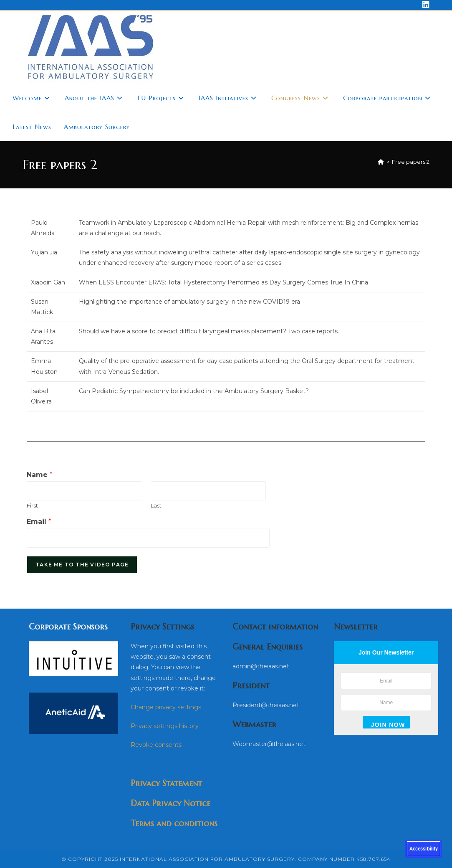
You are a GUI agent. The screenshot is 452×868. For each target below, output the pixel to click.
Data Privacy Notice (170, 803)
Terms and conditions (174, 824)
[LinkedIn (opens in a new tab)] (425, 5)
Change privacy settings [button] (166, 707)
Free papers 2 (411, 162)
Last (156, 505)
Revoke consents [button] (156, 745)
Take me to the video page (82, 565)
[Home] (381, 162)
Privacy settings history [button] (165, 726)
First (32, 505)
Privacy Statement (166, 783)
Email (39, 522)
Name (40, 475)
